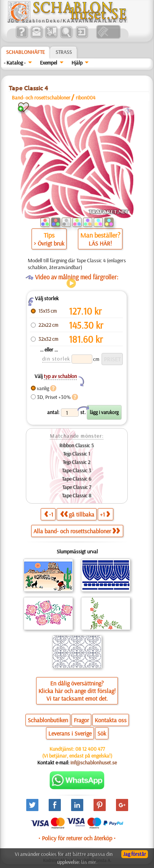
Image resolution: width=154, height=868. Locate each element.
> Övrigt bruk (49, 243)
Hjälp (77, 63)
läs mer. (89, 862)
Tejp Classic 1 (77, 454)
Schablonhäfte (25, 52)
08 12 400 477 (90, 749)
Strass (64, 52)
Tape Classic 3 (77, 470)
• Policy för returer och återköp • (77, 838)
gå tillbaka (77, 514)
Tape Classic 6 (77, 479)
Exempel (48, 63)
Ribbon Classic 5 (77, 445)
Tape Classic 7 (77, 487)
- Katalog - (15, 63)
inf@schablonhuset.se (94, 762)
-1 (49, 514)
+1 (105, 514)
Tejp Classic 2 (77, 462)
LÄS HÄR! (100, 243)
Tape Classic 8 (77, 495)
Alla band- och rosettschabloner (77, 531)
